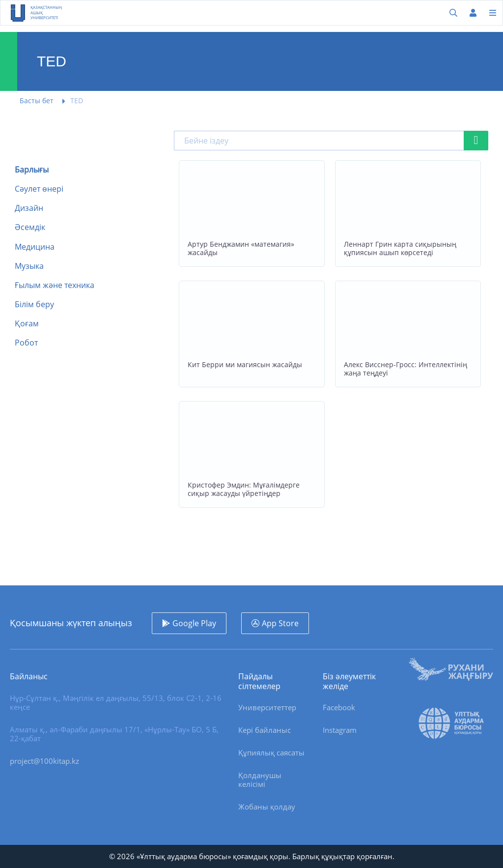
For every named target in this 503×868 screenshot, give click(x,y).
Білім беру (34, 304)
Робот (26, 343)
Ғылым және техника (55, 285)
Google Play (194, 623)
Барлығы (32, 170)
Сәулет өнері (39, 189)
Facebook (339, 707)
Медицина (35, 247)
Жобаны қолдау (267, 807)
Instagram (340, 730)
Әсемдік (30, 227)
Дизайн (29, 208)
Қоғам (27, 324)
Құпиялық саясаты (271, 752)
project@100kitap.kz (44, 761)
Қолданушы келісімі (260, 780)
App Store (280, 623)
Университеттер (267, 707)
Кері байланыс (265, 730)
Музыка (29, 266)
